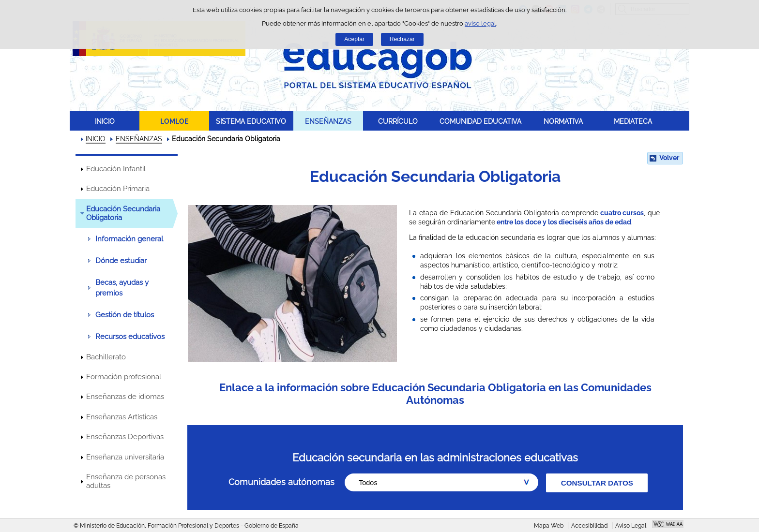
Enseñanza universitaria (125, 457)
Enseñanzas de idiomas (125, 397)
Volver (669, 158)
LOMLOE (174, 121)
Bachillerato (106, 357)
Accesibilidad (589, 526)
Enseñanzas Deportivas (125, 437)
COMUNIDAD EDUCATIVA (480, 121)
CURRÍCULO (398, 121)
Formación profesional (124, 377)
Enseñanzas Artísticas (122, 417)
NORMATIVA (563, 121)
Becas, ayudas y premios (122, 288)
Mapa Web (549, 526)
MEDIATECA (633, 121)
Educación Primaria (118, 189)
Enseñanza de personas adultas (126, 481)
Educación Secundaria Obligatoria (123, 213)
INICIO (105, 121)
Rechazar (402, 39)
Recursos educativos (130, 337)
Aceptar (354, 39)
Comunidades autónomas (281, 482)
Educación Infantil (116, 169)
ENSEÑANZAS (328, 121)
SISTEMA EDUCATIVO (251, 121)
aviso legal (480, 23)
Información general (129, 239)
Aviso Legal (631, 526)
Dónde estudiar (121, 261)
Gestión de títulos (125, 315)
